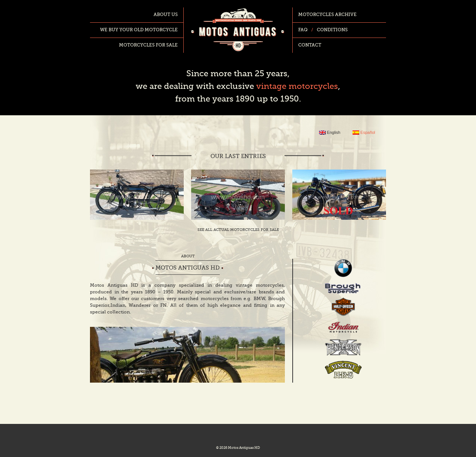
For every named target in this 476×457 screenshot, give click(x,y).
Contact (310, 45)
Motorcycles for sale (148, 45)
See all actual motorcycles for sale (238, 230)
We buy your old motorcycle (139, 30)
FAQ (303, 30)
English (330, 133)
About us (166, 15)
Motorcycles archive (327, 15)
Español (364, 133)
